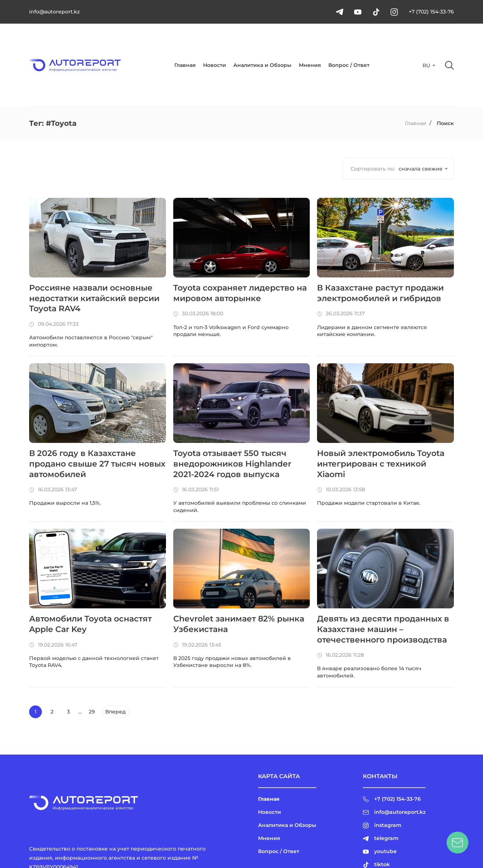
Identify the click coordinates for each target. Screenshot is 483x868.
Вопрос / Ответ (349, 65)
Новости (215, 65)
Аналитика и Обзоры (262, 65)
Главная (185, 65)
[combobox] (428, 65)
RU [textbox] (426, 65)
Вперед (115, 712)
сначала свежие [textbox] (421, 169)
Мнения (310, 65)
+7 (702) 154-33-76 (431, 12)
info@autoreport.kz (54, 12)
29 (92, 712)
